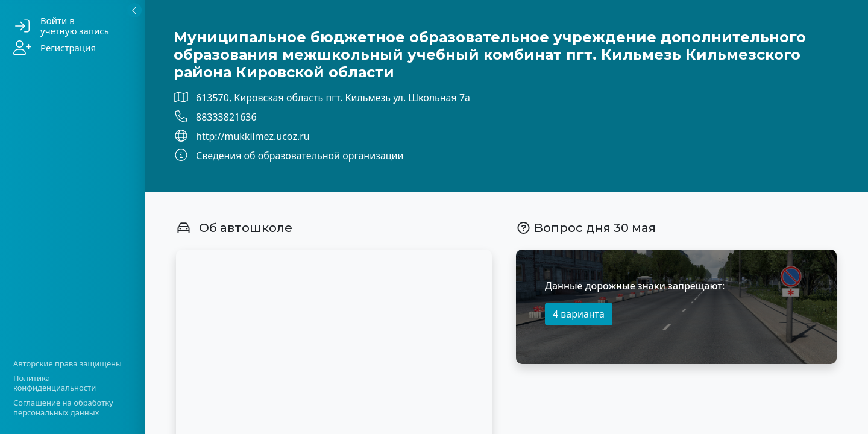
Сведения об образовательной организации (300, 156)
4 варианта (579, 314)
